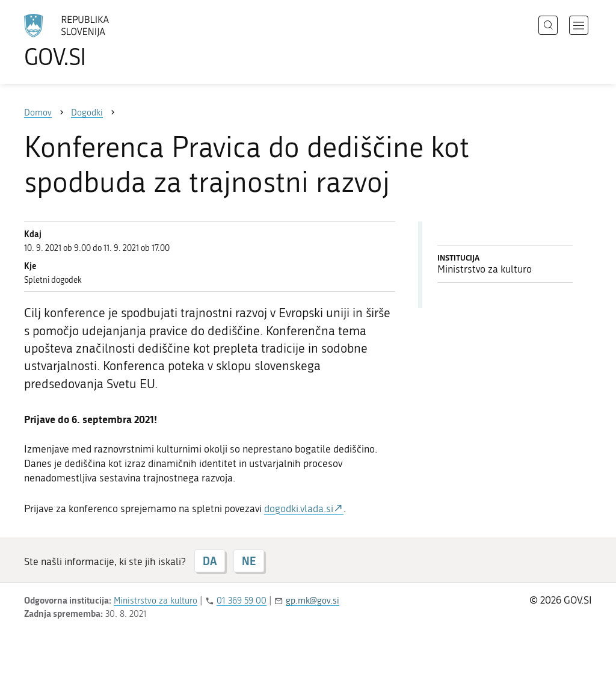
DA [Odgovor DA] (210, 561)
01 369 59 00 (242, 601)
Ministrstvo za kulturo (156, 601)
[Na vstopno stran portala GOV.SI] (100, 41)
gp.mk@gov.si (313, 601)
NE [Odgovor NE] (249, 561)
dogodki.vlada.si (299, 508)
